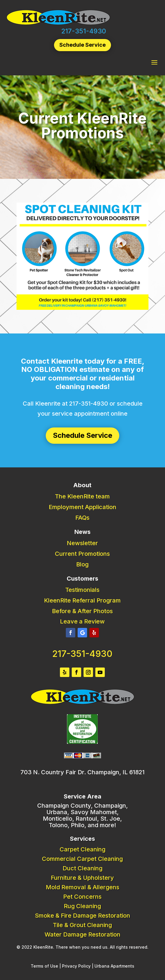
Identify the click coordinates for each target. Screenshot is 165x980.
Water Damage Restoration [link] (82, 934)
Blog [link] (82, 564)
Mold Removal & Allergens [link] (82, 887)
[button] (154, 62)
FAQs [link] (82, 518)
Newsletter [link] (82, 543)
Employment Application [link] (82, 507)
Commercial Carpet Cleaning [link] (82, 859)
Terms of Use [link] (44, 966)
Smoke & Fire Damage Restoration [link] (82, 916)
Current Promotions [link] (82, 554)
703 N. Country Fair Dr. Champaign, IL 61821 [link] (82, 772)
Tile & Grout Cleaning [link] (82, 925)
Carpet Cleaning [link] (82, 849)
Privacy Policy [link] (76, 966)
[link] (58, 24)
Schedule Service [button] (82, 45)
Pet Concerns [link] (82, 897)
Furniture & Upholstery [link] (82, 878)
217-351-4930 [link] (84, 31)
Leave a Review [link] (82, 621)
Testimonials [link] (82, 590)
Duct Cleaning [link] (82, 868)
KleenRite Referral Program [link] (82, 600)
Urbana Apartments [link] (114, 966)
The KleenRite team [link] (82, 496)
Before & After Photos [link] (82, 611)
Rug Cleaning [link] (82, 906)
